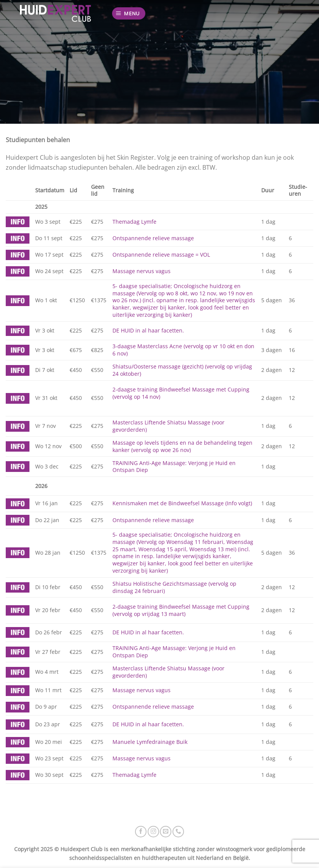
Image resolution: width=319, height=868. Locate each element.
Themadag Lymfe (134, 222)
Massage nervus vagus (142, 271)
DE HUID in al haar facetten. (148, 330)
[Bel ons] (178, 832)
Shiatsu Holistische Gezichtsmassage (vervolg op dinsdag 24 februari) (174, 587)
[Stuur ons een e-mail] (166, 832)
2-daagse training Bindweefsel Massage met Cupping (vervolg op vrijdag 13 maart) (181, 610)
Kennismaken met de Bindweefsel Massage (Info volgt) (182, 503)
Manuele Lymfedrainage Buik (150, 742)
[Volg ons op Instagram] (153, 832)
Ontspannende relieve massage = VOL (161, 255)
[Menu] (129, 14)
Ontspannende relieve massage (153, 238)
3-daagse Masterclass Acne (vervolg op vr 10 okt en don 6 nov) (183, 350)
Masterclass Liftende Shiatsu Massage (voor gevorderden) (168, 426)
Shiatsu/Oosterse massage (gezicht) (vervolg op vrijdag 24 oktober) (182, 370)
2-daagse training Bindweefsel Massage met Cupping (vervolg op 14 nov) (181, 393)
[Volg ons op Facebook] (141, 832)
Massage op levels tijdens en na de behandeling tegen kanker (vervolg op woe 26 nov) (182, 446)
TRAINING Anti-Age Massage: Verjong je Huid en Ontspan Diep (174, 467)
